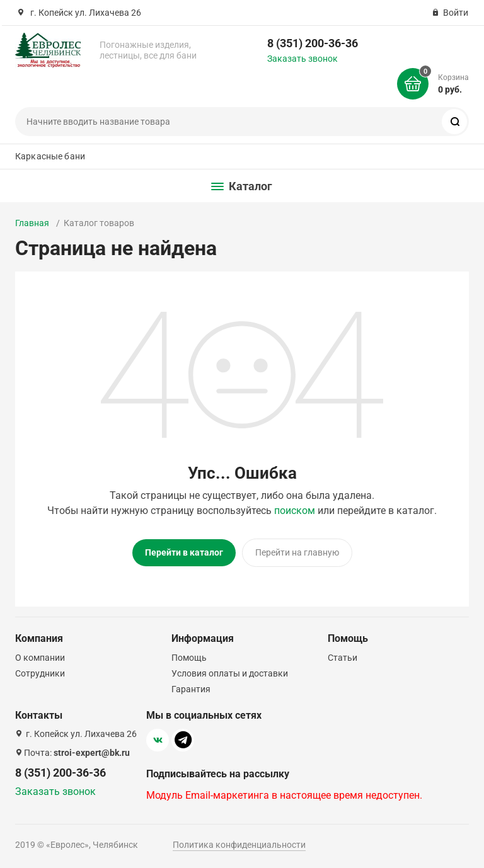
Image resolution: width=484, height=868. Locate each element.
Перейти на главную (297, 552)
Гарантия (191, 689)
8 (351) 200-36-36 (313, 43)
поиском (295, 511)
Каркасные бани (50, 156)
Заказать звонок (302, 59)
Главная (32, 223)
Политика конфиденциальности (239, 845)
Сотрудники (40, 673)
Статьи (343, 658)
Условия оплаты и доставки (230, 673)
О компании (40, 658)
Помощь (189, 658)
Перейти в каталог (184, 552)
